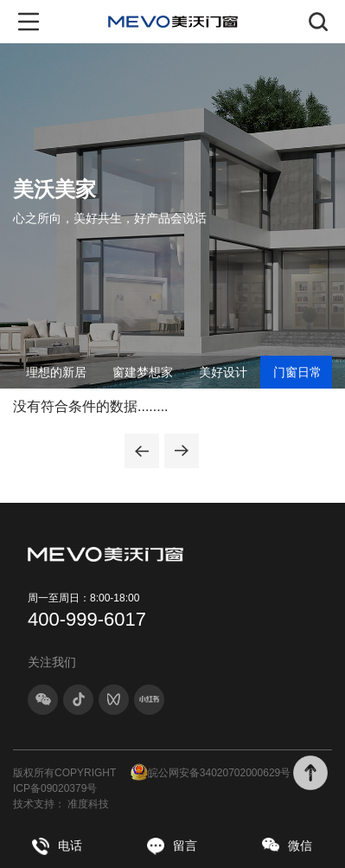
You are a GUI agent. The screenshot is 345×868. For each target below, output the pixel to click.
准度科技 (88, 804)
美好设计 (223, 372)
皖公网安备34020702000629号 (211, 773)
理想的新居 (56, 372)
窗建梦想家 (143, 372)
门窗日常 (297, 372)
